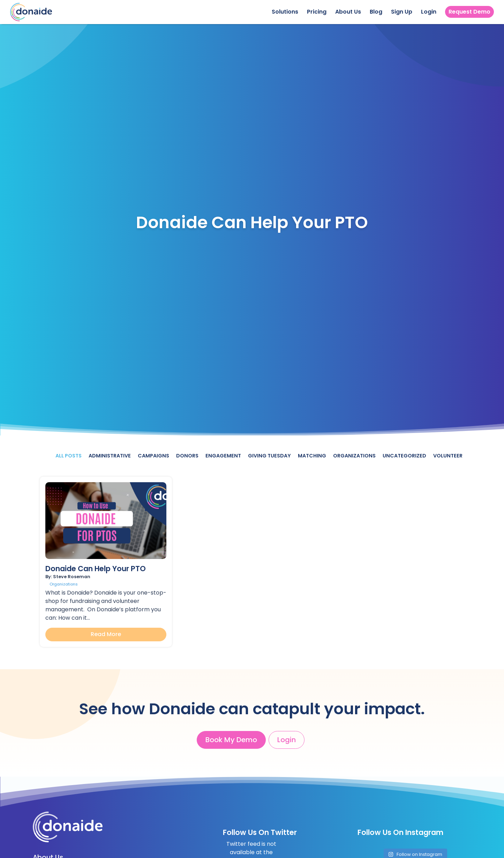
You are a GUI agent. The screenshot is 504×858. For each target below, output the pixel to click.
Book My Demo (231, 740)
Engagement (223, 456)
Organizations (354, 456)
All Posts (69, 456)
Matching (312, 456)
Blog (376, 12)
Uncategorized (404, 456)
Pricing (317, 12)
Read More (106, 634)
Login (429, 12)
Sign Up (402, 12)
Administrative (110, 456)
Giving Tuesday (269, 456)
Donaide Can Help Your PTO (96, 569)
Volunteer (448, 456)
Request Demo (469, 12)
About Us (348, 12)
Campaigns (153, 456)
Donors (187, 456)
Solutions (285, 12)
